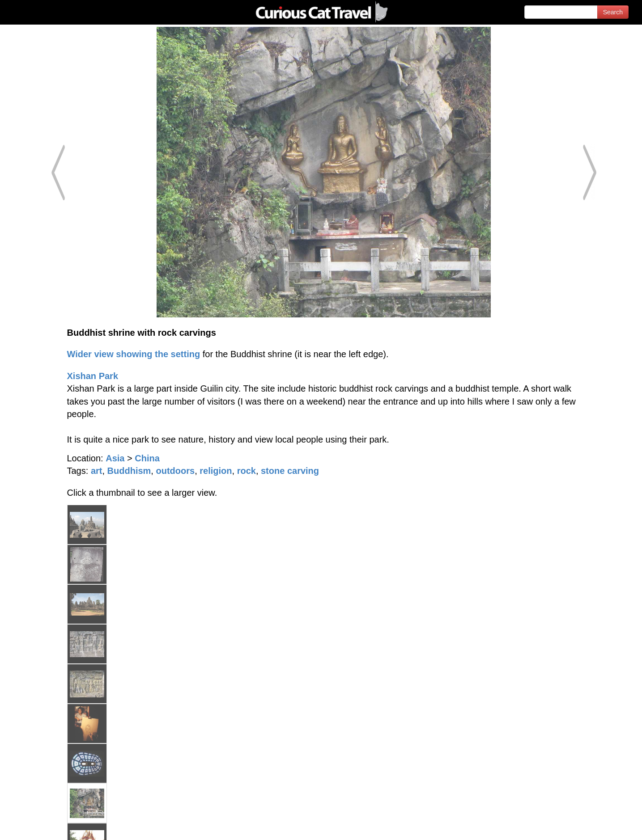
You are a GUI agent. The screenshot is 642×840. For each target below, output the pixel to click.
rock (247, 471)
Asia (115, 458)
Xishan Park (93, 376)
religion (216, 471)
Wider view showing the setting (134, 354)
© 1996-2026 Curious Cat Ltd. (54, 825)
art (97, 471)
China (147, 458)
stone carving (290, 471)
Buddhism (129, 471)
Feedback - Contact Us (598, 825)
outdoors (175, 471)
